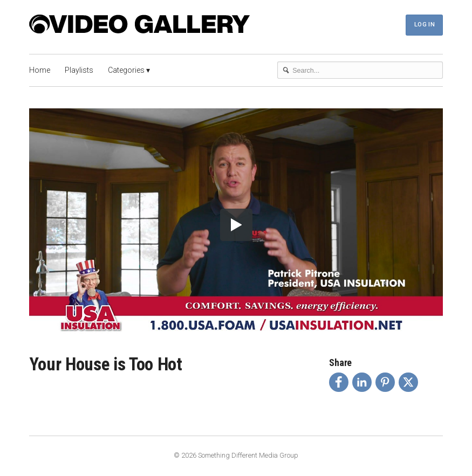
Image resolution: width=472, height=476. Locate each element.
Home (40, 70)
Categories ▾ (129, 70)
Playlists (79, 70)
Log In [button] (425, 24)
